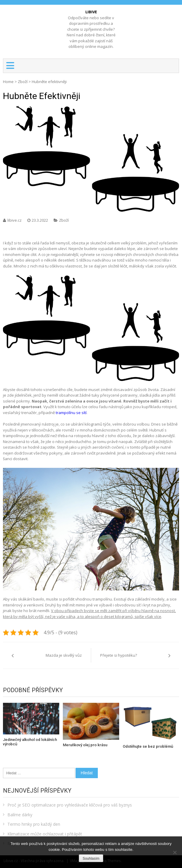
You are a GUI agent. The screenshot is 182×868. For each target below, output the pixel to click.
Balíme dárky (20, 815)
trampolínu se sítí (71, 413)
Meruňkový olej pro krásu (85, 745)
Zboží (23, 82)
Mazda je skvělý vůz (64, 655)
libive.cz (15, 220)
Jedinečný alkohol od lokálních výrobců (30, 742)
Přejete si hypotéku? (119, 655)
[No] (175, 852)
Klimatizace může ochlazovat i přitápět (45, 834)
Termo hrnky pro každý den (34, 824)
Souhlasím (91, 859)
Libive (91, 12)
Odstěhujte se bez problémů (148, 746)
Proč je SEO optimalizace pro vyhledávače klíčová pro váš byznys (70, 805)
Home (8, 82)
